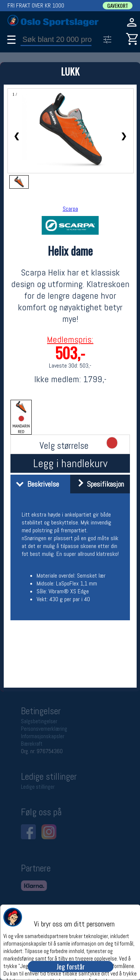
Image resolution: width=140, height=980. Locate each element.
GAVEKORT (118, 6)
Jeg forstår (71, 967)
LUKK (70, 71)
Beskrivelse (36, 484)
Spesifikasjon (98, 484)
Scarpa (70, 209)
